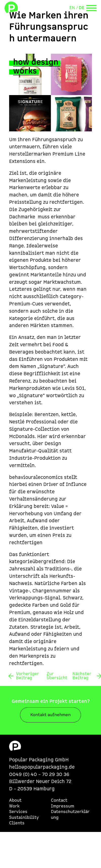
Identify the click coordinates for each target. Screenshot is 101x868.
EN (72, 8)
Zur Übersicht (57, 676)
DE (82, 8)
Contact (59, 800)
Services (18, 812)
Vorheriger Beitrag (27, 676)
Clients (17, 823)
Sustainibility (24, 818)
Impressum (63, 806)
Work (14, 806)
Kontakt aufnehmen (50, 715)
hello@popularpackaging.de (42, 767)
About (15, 800)
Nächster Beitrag (82, 676)
